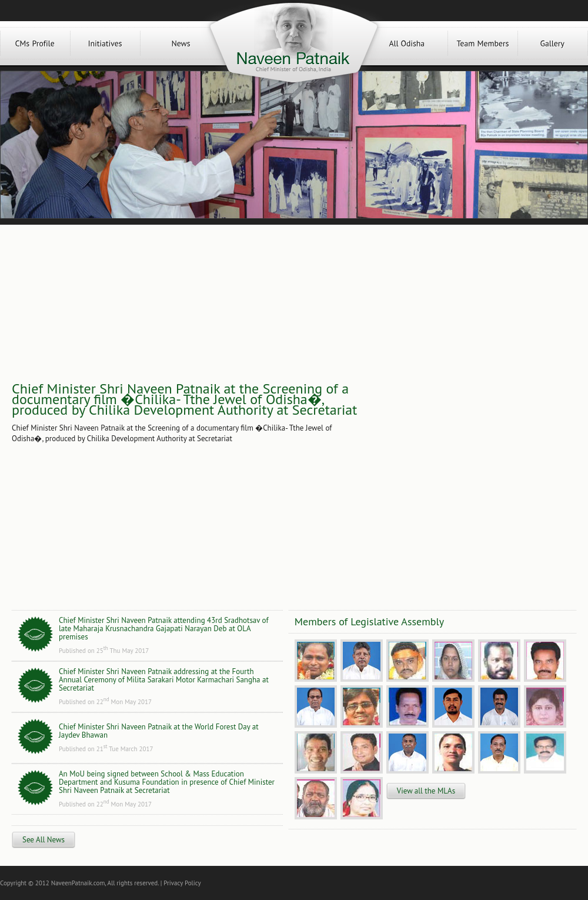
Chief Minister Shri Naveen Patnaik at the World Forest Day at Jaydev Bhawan (159, 731)
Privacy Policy (182, 883)
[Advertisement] (417, 413)
